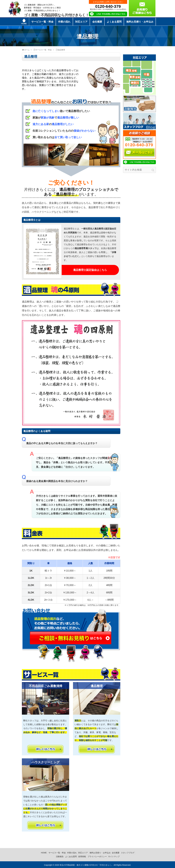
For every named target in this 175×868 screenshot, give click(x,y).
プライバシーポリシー (106, 856)
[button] (153, 170)
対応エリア (91, 852)
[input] (139, 170)
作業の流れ (78, 852)
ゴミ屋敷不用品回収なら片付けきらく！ (56, 15)
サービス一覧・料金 (62, 852)
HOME (48, 852)
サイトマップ (124, 856)
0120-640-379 (108, 6)
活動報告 (65, 856)
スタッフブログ (52, 856)
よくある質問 (78, 856)
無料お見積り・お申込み (109, 852)
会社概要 (126, 852)
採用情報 (90, 856)
